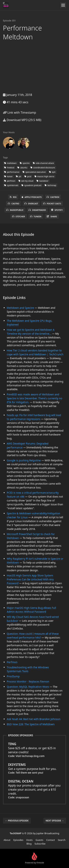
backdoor (43, 181)
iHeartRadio (37, 210)
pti (19, 176)
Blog (29, 844)
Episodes (18, 840)
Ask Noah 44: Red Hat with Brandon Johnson (34, 719)
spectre (25, 163)
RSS (13, 197)
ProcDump (13, 676)
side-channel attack (44, 163)
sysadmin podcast (31, 185)
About (7, 840)
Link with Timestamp (20, 113)
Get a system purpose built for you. (34, 767)
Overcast (31, 204)
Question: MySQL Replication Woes (28, 687)
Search (62, 840)
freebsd (9, 167)
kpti (52, 172)
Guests (39, 840)
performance (12, 172)
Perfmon (12, 662)
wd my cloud (26, 181)
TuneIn (36, 216)
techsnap (50, 185)
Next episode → (55, 821)
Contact (51, 840)
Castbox (53, 197)
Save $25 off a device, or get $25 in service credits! (34, 748)
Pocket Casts (52, 204)
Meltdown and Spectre (20, 308)
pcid (28, 176)
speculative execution (34, 172)
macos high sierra (44, 176)
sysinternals (11, 185)
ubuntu (22, 167)
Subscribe (40, 844)
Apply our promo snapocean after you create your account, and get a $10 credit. (34, 787)
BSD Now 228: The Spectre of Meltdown (31, 724)
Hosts (30, 840)
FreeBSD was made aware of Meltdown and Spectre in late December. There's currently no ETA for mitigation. (34, 398)
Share (52, 216)
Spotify (57, 210)
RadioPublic (15, 210)
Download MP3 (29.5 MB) (22, 120)
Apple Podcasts (32, 197)
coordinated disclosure (43, 167)
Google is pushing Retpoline (24, 460)
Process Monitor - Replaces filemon (28, 681)
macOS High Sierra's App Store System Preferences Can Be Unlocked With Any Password (30, 579)
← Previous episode (17, 821)
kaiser (8, 176)
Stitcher (19, 216)
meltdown (10, 163)
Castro (14, 204)
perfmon (10, 181)
